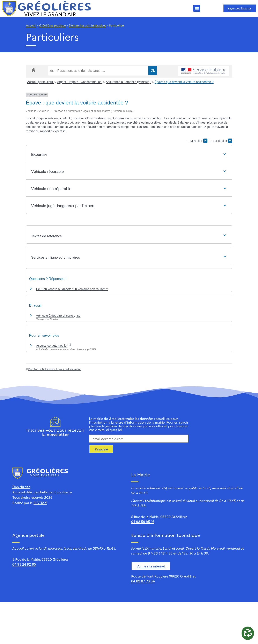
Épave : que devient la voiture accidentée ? (184, 82)
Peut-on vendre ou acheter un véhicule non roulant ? (72, 289)
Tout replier (197, 141)
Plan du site (21, 487)
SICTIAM (40, 503)
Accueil (31, 25)
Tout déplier (222, 141)
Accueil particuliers (40, 82)
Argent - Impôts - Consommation (80, 82)
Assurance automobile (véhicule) (128, 82)
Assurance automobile (54, 345)
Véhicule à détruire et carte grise (58, 316)
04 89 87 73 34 (143, 581)
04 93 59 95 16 (143, 521)
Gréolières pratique (53, 25)
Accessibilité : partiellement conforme (42, 492)
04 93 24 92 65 (24, 564)
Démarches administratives (87, 25)
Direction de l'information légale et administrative (55, 369)
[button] (197, 8)
